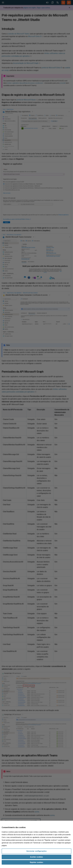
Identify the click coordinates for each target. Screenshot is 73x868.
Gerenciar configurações (36, 851)
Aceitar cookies (36, 857)
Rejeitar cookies (36, 862)
